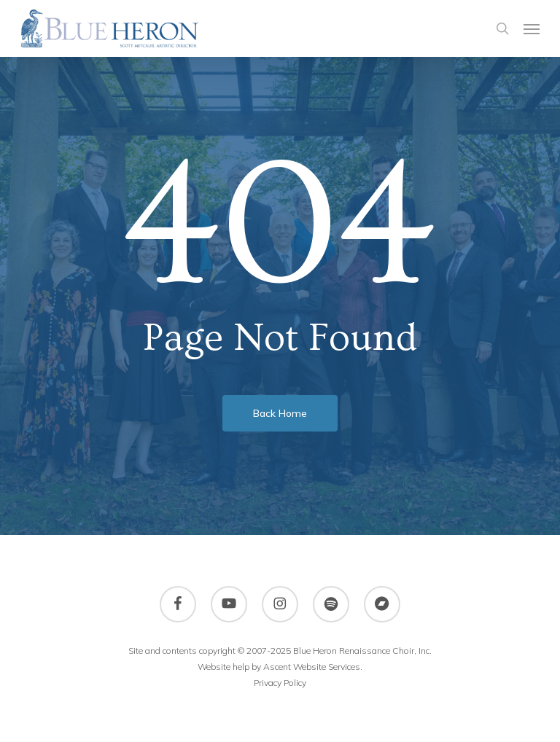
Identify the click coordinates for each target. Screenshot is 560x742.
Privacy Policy (280, 683)
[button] (532, 28)
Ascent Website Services (312, 667)
